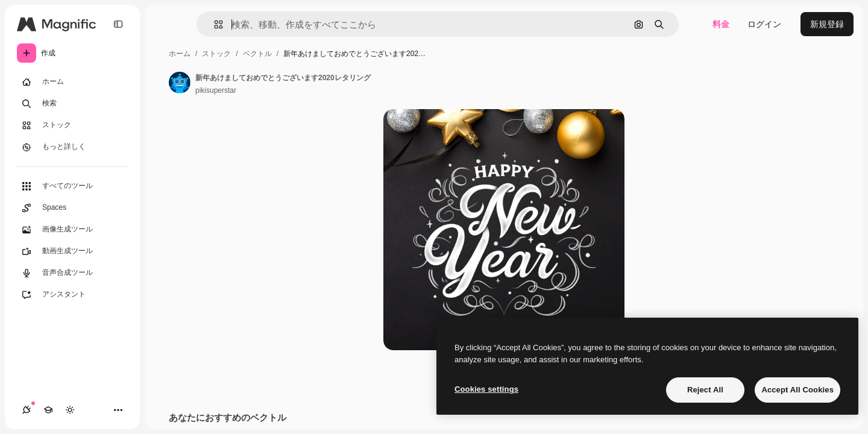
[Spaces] (72, 208)
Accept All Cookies (797, 390)
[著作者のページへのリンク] (180, 83)
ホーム (180, 54)
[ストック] (72, 125)
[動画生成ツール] (72, 251)
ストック (216, 54)
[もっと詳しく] (72, 147)
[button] (214, 24)
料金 (721, 24)
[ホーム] (72, 82)
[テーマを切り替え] (70, 410)
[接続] (27, 410)
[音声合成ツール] (72, 273)
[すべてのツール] (72, 186)
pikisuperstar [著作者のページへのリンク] (216, 90)
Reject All (705, 390)
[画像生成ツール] (72, 230)
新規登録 (827, 24)
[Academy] (48, 410)
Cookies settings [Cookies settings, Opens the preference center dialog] (486, 389)
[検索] (72, 104)
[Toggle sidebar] (118, 24)
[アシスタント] (72, 295)
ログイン (764, 24)
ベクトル (257, 54)
